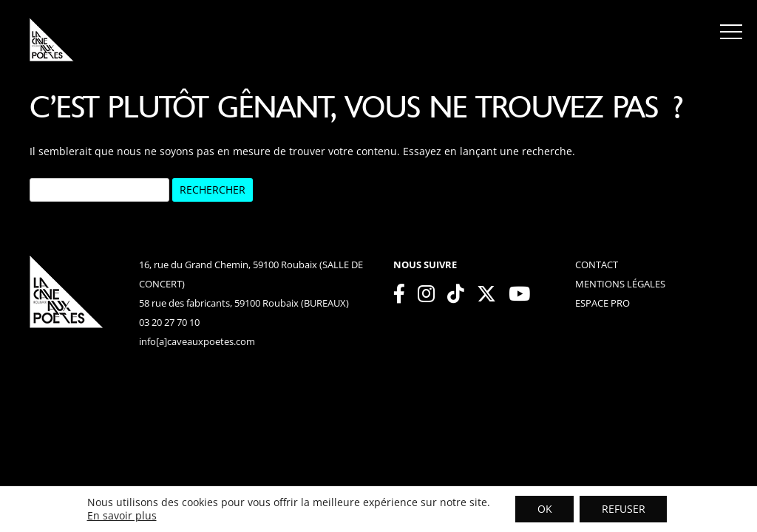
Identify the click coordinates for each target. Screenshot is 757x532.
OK (544, 509)
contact (597, 265)
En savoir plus (121, 516)
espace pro (602, 303)
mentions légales (620, 284)
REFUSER (624, 509)
